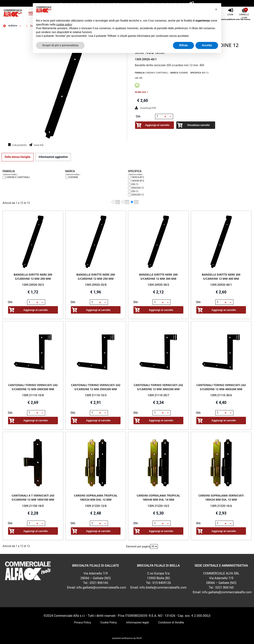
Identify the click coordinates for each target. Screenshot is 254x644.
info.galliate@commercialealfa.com (101, 587)
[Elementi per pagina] (154, 546)
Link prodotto (19, 145)
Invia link (38, 145)
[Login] (231, 12)
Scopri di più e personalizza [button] (60, 45)
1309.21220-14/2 (158, 506)
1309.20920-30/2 (158, 285)
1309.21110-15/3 (96, 395)
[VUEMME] (67, 177)
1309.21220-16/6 (221, 506)
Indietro (10, 26)
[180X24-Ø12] (129, 177)
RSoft (139, 638)
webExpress (127, 638)
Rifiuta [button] (184, 45)
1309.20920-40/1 (221, 285)
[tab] (18, 157)
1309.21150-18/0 (33, 506)
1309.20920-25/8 (96, 285)
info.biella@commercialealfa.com (163, 587)
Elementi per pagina (138, 546)
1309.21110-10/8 (33, 395)
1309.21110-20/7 (158, 395)
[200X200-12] (129, 188)
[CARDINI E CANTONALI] (4, 177)
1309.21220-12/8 (96, 506)
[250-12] (129, 192)
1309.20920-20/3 (33, 285)
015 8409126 (162, 583)
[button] (165, 116)
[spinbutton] (159, 116)
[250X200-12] (129, 195)
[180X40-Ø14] (129, 181)
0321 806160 (99, 583)
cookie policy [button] (64, 24)
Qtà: (138, 116)
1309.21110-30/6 (221, 395)
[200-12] (129, 185)
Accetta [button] (207, 45)
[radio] (113, 202)
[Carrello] (244, 12)
